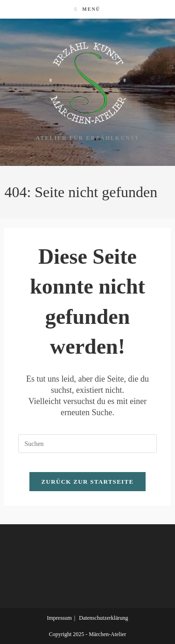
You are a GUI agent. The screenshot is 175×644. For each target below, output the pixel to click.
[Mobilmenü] (87, 9)
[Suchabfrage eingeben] (87, 444)
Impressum (59, 618)
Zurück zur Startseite (88, 482)
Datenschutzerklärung (103, 618)
